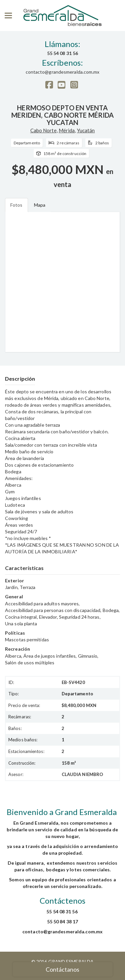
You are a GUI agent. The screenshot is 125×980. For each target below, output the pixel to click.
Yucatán (86, 130)
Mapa (40, 205)
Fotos (16, 205)
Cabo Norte (43, 130)
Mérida (67, 130)
